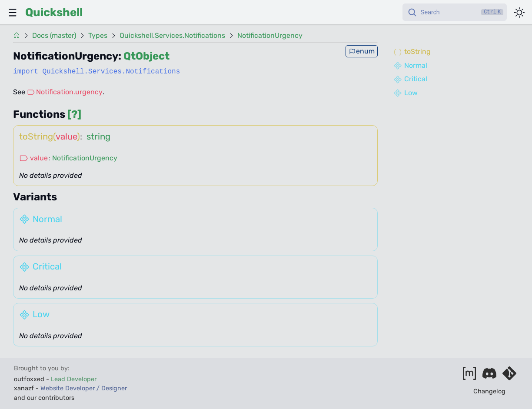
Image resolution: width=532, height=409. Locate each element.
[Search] (455, 12)
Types (98, 36)
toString (412, 52)
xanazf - (70, 388)
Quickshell (54, 12)
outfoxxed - (55, 379)
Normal (410, 66)
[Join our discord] (489, 376)
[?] (74, 114)
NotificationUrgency (270, 36)
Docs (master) (54, 36)
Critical (410, 79)
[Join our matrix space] (469, 376)
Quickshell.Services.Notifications (172, 36)
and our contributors (44, 398)
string (98, 136)
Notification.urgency (65, 92)
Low (406, 93)
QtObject (146, 56)
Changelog (489, 391)
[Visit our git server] (509, 376)
